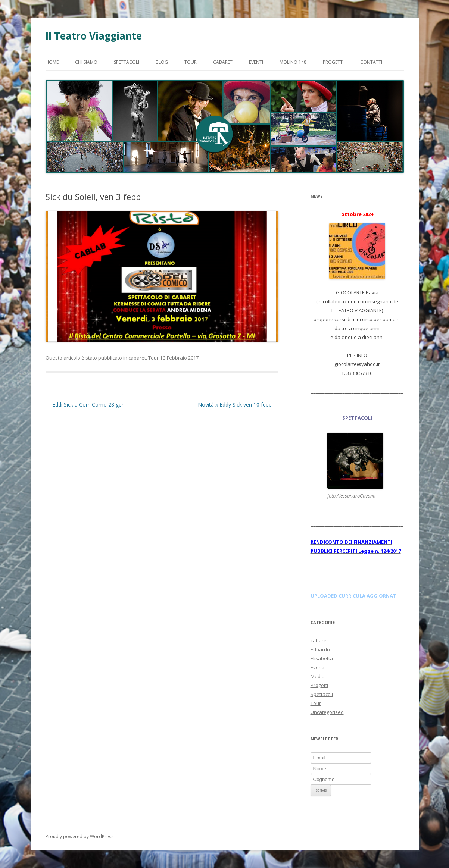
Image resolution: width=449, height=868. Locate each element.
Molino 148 (293, 62)
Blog (162, 62)
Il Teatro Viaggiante (94, 36)
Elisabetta (322, 658)
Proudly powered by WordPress (79, 836)
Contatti (371, 62)
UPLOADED (325, 596)
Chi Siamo (86, 62)
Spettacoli (127, 62)
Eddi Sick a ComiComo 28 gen (85, 405)
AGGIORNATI (382, 596)
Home (52, 62)
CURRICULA (353, 596)
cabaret (137, 358)
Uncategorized (327, 712)
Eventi (256, 62)
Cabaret (223, 62)
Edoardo (320, 649)
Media (318, 676)
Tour (191, 62)
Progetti (333, 62)
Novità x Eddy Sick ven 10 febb (238, 405)
